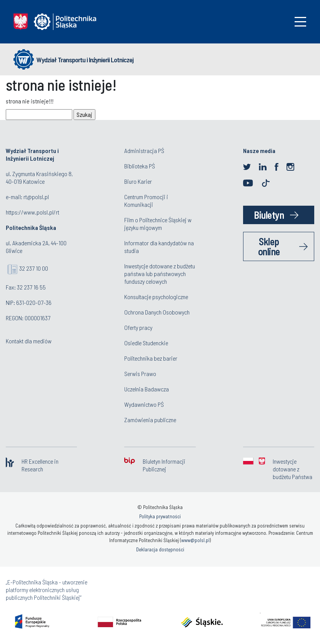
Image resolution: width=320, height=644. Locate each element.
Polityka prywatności (160, 516)
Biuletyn (269, 215)
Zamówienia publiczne (150, 420)
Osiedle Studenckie (146, 343)
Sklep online (269, 246)
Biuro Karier (138, 181)
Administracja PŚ (144, 151)
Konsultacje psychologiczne (156, 297)
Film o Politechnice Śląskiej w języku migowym (158, 224)
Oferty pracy (138, 327)
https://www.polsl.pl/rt (32, 212)
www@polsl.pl (195, 540)
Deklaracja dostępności (160, 549)
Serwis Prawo (140, 374)
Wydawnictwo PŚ (144, 404)
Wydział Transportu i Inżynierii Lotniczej (85, 60)
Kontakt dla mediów (29, 341)
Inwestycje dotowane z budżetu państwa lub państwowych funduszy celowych (160, 274)
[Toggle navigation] (300, 22)
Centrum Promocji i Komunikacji (146, 201)
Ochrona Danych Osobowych (157, 312)
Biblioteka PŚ (140, 166)
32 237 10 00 (34, 268)
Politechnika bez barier (151, 358)
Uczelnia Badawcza (147, 389)
